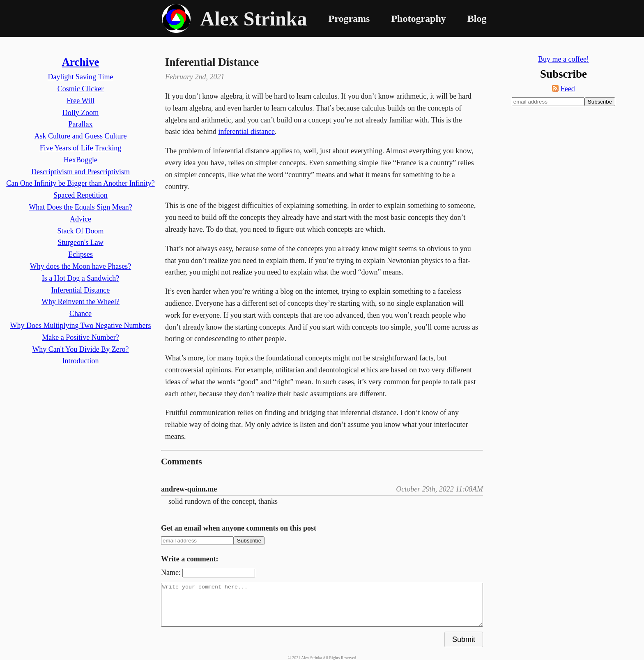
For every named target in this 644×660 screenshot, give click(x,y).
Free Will (80, 101)
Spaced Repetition (80, 195)
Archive (81, 62)
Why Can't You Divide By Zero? (80, 349)
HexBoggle (80, 160)
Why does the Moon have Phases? (80, 266)
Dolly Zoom (81, 113)
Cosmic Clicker (80, 89)
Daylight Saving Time (80, 77)
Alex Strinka (254, 19)
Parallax (81, 124)
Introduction (81, 361)
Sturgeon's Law (80, 242)
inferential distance (246, 132)
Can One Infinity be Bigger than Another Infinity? (80, 183)
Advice (80, 219)
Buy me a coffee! (563, 59)
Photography (418, 18)
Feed (568, 89)
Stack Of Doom (81, 231)
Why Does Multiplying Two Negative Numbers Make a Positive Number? (81, 331)
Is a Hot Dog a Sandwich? (80, 278)
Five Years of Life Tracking (81, 148)
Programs (349, 18)
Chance (80, 314)
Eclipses (80, 254)
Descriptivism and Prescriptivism (80, 172)
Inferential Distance (80, 290)
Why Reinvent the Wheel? (80, 302)
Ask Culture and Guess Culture (81, 136)
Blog (477, 18)
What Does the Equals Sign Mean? (80, 207)
